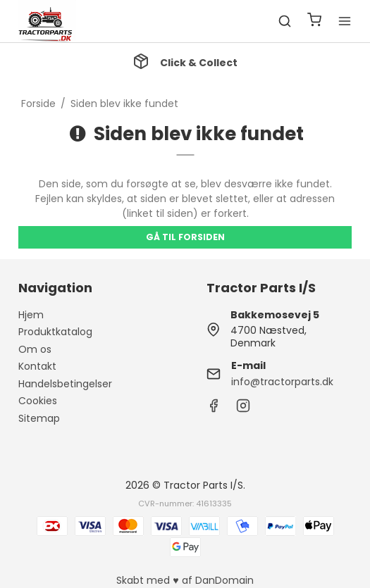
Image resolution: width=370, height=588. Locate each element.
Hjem (31, 315)
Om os (35, 349)
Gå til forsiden (185, 237)
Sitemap (39, 418)
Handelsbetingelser (65, 384)
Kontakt (37, 366)
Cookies (38, 401)
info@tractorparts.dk (282, 382)
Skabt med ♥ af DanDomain (185, 580)
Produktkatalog (55, 332)
